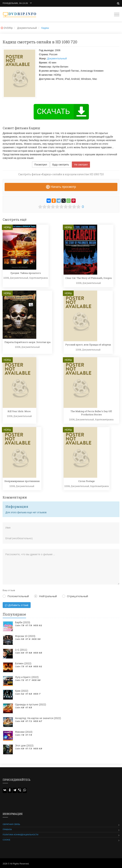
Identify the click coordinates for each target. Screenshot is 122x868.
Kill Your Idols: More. (19, 411)
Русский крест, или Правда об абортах (88, 345)
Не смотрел (81, 165)
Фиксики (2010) (24, 732)
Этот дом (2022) (24, 746)
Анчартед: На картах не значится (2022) (38, 718)
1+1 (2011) (21, 650)
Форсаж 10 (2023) (25, 636)
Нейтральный (46, 596)
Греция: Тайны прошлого (26, 273)
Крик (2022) (22, 691)
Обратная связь (11, 824)
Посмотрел (41, 165)
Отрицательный (75, 596)
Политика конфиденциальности (20, 835)
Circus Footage (86, 481)
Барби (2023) (23, 622)
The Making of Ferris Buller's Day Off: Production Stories (91, 413)
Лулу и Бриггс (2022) (27, 677)
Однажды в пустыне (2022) (31, 704)
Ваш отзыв (9, 590)
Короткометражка (39, 278)
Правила (7, 829)
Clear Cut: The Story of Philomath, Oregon (89, 278)
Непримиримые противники (22, 481)
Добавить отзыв (17, 605)
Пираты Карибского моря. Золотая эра (27, 342)
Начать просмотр (61, 187)
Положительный (16, 596)
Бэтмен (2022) (23, 663)
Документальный (57, 58)
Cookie (6, 840)
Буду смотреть (61, 165)
